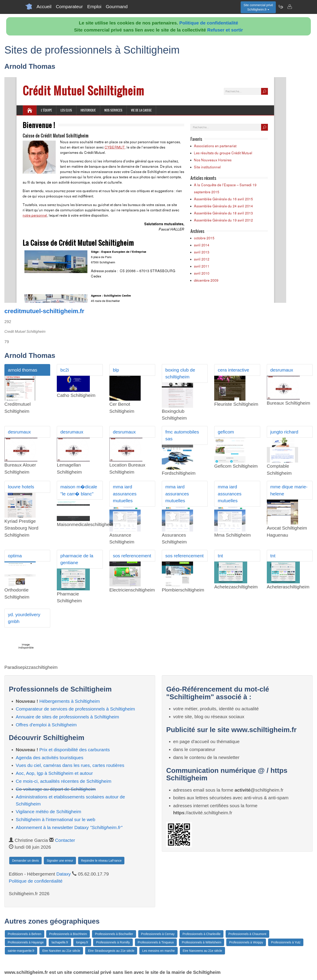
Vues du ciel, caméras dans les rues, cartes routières (70, 765)
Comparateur (69, 7)
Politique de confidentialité (209, 23)
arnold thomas (23, 370)
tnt (220, 556)
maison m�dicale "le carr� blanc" (79, 490)
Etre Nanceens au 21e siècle (202, 951)
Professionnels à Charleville (202, 934)
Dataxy (64, 874)
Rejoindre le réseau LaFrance (101, 861)
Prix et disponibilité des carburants (75, 750)
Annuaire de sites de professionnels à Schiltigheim (67, 717)
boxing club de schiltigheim (180, 373)
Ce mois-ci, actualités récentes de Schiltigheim (64, 781)
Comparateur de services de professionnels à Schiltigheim (76, 709)
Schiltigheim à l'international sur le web (56, 819)
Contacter (65, 840)
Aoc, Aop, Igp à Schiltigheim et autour (54, 773)
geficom (226, 432)
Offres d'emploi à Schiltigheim (46, 725)
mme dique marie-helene (289, 490)
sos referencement (132, 556)
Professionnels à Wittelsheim (202, 942)
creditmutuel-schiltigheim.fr (44, 311)
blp (116, 370)
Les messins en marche (158, 951)
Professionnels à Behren (25, 934)
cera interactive (233, 370)
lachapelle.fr (60, 942)
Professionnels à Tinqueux (156, 942)
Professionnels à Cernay (158, 934)
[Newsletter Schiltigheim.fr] (281, 7)
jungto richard (284, 432)
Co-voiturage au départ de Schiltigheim (56, 789)
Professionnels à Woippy (246, 942)
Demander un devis (25, 861)
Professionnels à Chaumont (247, 934)
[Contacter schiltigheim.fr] (289, 7)
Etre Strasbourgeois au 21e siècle (111, 951)
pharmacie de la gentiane (77, 559)
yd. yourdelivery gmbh (24, 618)
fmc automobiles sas (182, 435)
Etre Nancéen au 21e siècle (61, 951)
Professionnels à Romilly (113, 942)
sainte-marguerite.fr (21, 951)
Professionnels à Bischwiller (114, 934)
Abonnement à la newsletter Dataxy (69, 827)
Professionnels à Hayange (26, 942)
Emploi (94, 7)
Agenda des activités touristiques (50, 758)
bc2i (65, 370)
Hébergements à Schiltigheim (70, 701)
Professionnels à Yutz (286, 942)
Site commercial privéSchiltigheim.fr (258, 7)
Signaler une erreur (60, 861)
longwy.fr (82, 942)
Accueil (44, 7)
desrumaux (282, 370)
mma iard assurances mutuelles (125, 494)
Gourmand (117, 7)
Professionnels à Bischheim (68, 934)
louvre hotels (21, 487)
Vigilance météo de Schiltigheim (49, 812)
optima (15, 556)
